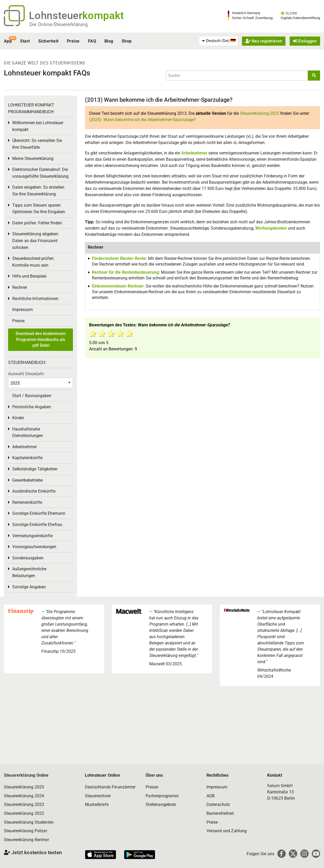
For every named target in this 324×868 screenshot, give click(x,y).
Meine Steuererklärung (33, 158)
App (8, 41)
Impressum (23, 310)
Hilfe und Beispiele (29, 276)
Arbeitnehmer (194, 153)
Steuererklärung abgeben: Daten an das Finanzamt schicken (36, 241)
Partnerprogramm (162, 796)
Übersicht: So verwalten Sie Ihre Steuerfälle (37, 144)
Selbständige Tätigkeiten (35, 469)
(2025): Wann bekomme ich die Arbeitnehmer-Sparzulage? (142, 120)
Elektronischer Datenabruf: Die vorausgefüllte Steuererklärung (40, 173)
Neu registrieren (264, 41)
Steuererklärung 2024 (24, 796)
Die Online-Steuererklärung (59, 24)
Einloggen (305, 41)
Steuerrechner (98, 796)
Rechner (20, 287)
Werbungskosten (271, 228)
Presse (18, 321)
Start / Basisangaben (32, 396)
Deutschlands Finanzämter (110, 787)
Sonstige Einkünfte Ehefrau (37, 525)
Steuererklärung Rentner (26, 840)
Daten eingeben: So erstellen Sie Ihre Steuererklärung (38, 191)
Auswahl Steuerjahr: (26, 374)
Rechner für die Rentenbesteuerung (125, 272)
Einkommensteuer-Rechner (118, 286)
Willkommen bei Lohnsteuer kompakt (38, 126)
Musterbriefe (97, 804)
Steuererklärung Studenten (29, 822)
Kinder (18, 418)
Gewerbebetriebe (27, 480)
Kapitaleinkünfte (27, 458)
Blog (109, 41)
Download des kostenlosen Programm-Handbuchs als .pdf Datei (41, 339)
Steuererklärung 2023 (24, 804)
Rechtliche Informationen (35, 299)
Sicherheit (48, 41)
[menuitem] (219, 41)
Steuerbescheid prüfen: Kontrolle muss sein (33, 262)
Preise (73, 41)
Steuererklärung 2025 (260, 113)
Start (25, 41)
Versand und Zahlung (227, 831)
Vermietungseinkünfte (32, 536)
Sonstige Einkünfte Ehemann (39, 513)
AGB (211, 796)
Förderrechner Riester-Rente (119, 258)
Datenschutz (218, 804)
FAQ (92, 41)
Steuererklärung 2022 (24, 813)
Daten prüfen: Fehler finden (37, 223)
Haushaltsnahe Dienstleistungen (28, 432)
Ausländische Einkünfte (34, 491)
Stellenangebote (161, 804)
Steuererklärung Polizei (26, 831)
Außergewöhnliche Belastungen (29, 572)
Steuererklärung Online (26, 775)
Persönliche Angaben (32, 407)
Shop (127, 41)
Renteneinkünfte (27, 502)
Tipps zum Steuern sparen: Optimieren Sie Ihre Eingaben (39, 209)
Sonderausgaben (28, 558)
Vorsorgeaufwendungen (34, 547)
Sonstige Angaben (29, 587)
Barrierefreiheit (220, 813)
